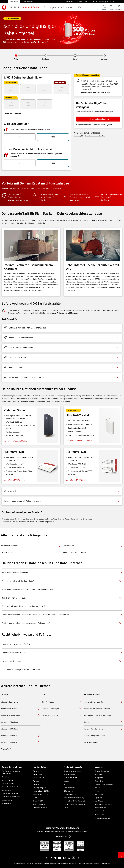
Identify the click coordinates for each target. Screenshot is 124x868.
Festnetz (66, 781)
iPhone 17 (36, 771)
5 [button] (47, 41)
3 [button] (18, 156)
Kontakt (79, 2)
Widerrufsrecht (6, 803)
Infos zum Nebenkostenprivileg (74, 798)
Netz (87, 2)
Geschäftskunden (27, 2)
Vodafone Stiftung (100, 808)
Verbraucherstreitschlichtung (11, 787)
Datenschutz (53, 863)
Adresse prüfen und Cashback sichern (96, 92)
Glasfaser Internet (69, 788)
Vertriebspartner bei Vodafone (104, 804)
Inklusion (98, 788)
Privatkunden (14, 2)
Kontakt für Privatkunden (10, 794)
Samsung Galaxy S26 (39, 788)
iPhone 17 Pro (37, 774)
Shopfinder (70, 2)
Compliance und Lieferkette (104, 784)
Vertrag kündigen (63, 863)
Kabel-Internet (68, 791)
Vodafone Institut (100, 811)
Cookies (46, 863)
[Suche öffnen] (111, 7)
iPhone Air (36, 781)
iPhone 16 (36, 784)
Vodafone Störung (7, 780)
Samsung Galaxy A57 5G (40, 794)
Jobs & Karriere (100, 801)
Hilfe (79, 7)
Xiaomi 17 (36, 798)
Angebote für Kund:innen (61, 7)
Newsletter (5, 777)
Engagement (99, 798)
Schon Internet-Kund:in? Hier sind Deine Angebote (94, 125)
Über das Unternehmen (102, 771)
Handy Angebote (69, 774)
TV (45, 7)
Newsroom (98, 774)
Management (99, 778)
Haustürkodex (6, 790)
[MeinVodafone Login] (119, 7)
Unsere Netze (99, 781)
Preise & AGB (30, 863)
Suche (66, 808)
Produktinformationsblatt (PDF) (95, 136)
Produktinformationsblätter (85, 863)
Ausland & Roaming (8, 784)
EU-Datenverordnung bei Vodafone (75, 804)
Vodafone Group (100, 814)
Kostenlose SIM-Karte (71, 778)
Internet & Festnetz (32, 7)
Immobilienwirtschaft (71, 794)
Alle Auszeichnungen (62, 836)
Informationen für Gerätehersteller (75, 801)
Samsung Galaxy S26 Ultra (41, 791)
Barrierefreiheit (106, 863)
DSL (65, 784)
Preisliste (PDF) (79, 136)
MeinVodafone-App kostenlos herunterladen (11, 772)
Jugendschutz (73, 863)
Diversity (97, 791)
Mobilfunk (15, 7)
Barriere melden (7, 800)
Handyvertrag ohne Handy (72, 771)
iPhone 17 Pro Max (39, 778)
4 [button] (90, 89)
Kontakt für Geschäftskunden (11, 797)
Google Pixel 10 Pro (39, 804)
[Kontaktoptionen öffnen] (121, 855)
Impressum (97, 863)
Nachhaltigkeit (99, 794)
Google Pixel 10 (38, 801)
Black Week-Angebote (40, 808)
